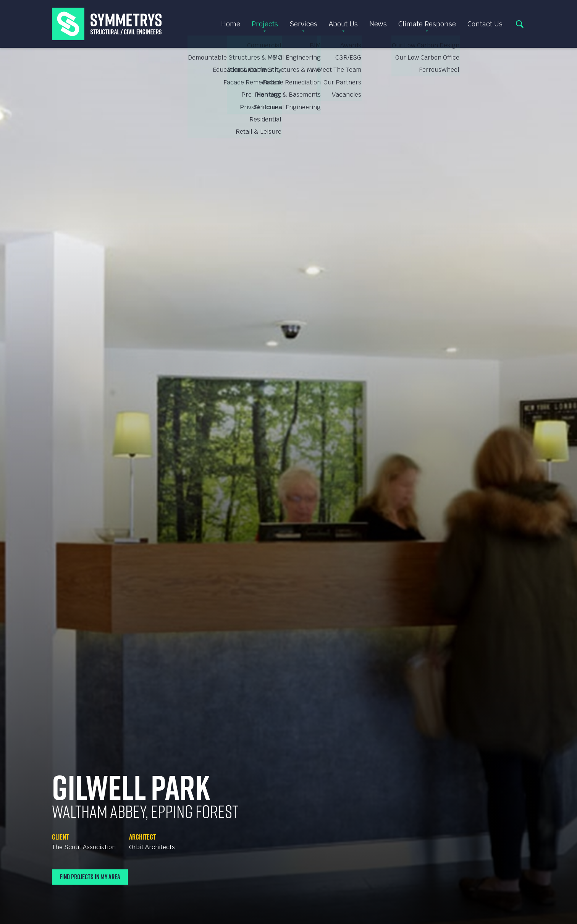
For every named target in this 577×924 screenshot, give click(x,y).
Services (303, 24)
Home (231, 24)
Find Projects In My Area (90, 877)
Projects (265, 24)
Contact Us (485, 24)
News (378, 24)
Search (520, 24)
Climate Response (427, 24)
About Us (343, 24)
